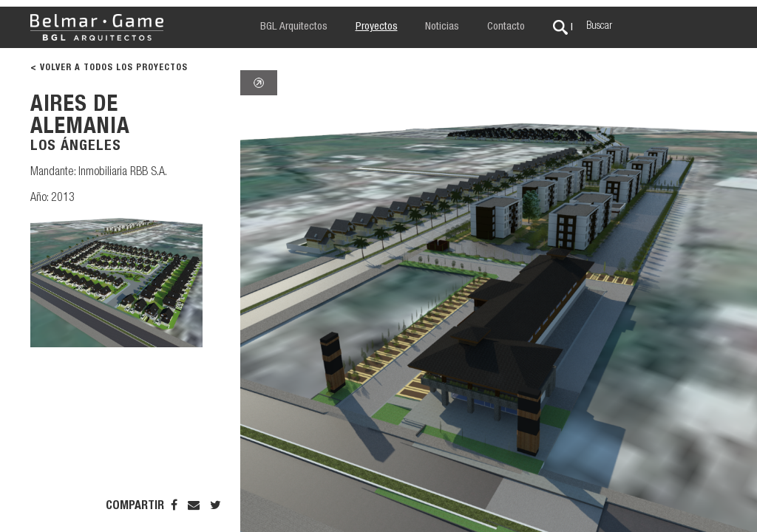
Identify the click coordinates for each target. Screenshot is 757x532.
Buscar (599, 27)
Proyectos (377, 27)
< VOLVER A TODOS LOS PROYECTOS (109, 68)
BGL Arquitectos (294, 27)
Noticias (442, 27)
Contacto (506, 27)
